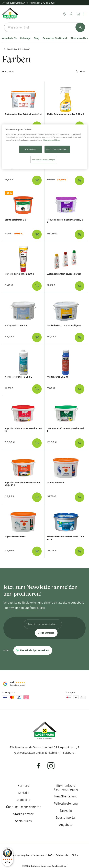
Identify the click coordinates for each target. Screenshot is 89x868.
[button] (33, 650)
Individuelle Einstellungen (44, 160)
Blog (36, 38)
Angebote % (9, 38)
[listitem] (23, 786)
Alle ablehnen (31, 149)
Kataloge (25, 38)
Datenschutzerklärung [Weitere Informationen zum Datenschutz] (52, 140)
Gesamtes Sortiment (55, 38)
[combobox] (44, 27)
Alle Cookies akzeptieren (57, 149)
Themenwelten (79, 38)
